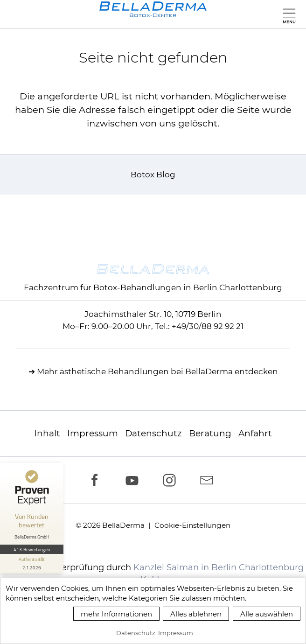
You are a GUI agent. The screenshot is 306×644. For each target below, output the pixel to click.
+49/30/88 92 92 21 (208, 326)
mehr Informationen (116, 614)
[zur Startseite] (153, 9)
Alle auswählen (267, 614)
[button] (287, 14)
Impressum (93, 433)
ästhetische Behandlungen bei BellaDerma (146, 371)
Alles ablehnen (196, 614)
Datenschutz (153, 433)
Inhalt (47, 433)
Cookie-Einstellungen (192, 525)
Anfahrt (255, 433)
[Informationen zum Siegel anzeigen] (32, 564)
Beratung (210, 433)
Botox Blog (153, 175)
